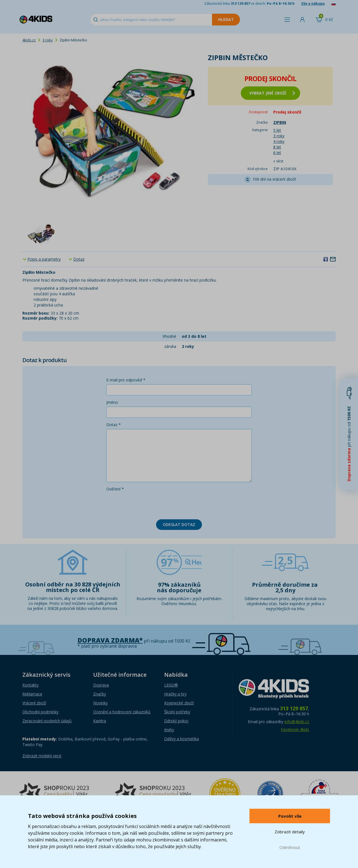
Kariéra (100, 721)
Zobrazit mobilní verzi (42, 756)
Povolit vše (290, 816)
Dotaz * (114, 425)
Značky (100, 694)
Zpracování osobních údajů (47, 721)
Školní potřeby (177, 712)
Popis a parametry (44, 259)
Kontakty (30, 685)
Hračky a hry (175, 694)
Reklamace (32, 694)
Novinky (100, 703)
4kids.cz (29, 40)
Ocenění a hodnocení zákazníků (122, 712)
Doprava (101, 685)
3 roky (48, 40)
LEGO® (171, 685)
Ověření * (115, 489)
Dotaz (79, 259)
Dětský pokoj (176, 721)
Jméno (112, 402)
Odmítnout (290, 847)
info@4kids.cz (297, 722)
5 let (277, 130)
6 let (277, 153)
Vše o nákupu (313, 3)
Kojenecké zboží (179, 703)
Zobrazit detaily (290, 832)
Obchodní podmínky (40, 712)
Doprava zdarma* (110, 640)
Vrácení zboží (34, 703)
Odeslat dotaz (179, 524)
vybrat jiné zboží (272, 93)
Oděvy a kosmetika (182, 739)
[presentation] (149, 504)
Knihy (169, 730)
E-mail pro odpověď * (126, 380)
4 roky (279, 141)
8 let (277, 147)
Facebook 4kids (295, 729)
